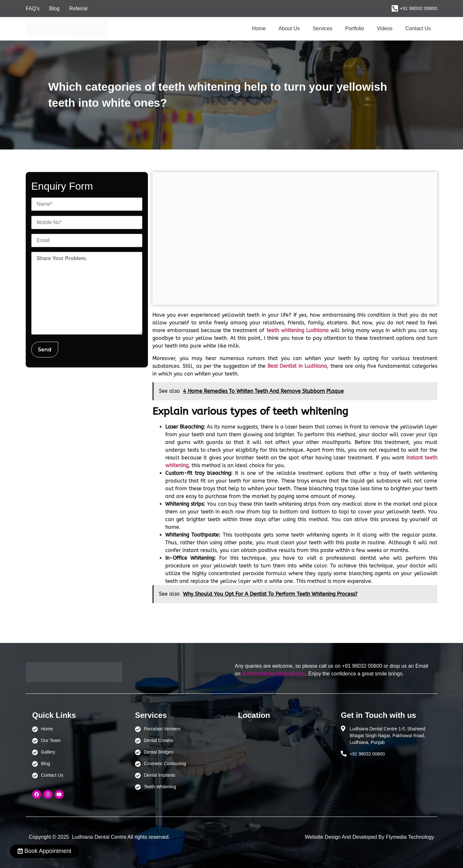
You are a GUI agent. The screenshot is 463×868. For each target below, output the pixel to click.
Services (322, 28)
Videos (385, 28)
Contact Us (418, 28)
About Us (289, 28)
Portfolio (355, 28)
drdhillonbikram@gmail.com (274, 674)
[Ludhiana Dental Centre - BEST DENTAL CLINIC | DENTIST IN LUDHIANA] (283, 756)
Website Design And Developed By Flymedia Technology (369, 837)
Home (259, 28)
